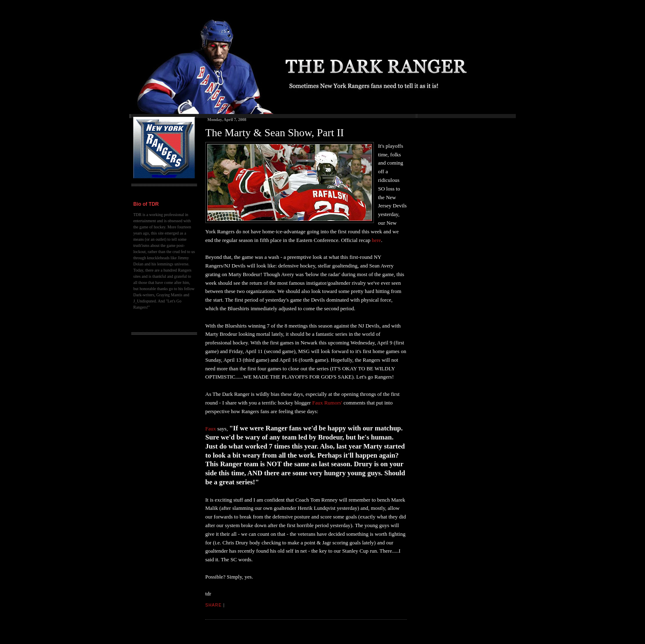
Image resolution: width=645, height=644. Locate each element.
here (376, 240)
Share (213, 605)
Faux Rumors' (327, 403)
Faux (211, 429)
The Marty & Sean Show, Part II (275, 133)
